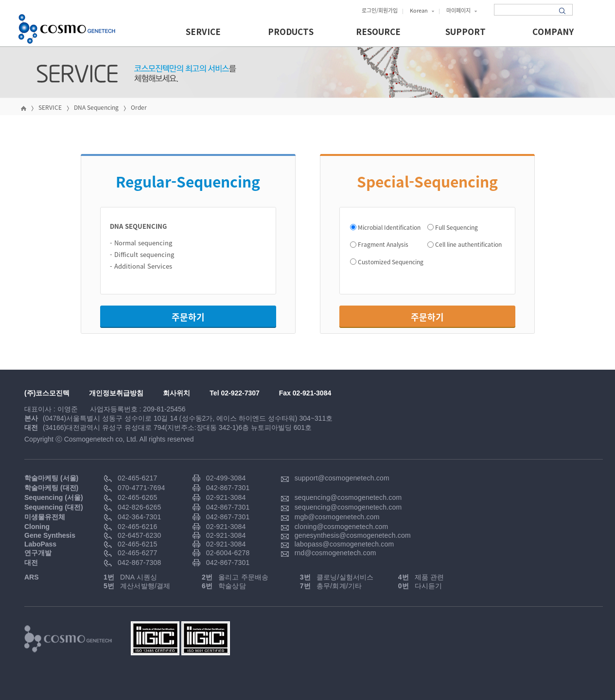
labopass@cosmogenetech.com (344, 544)
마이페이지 (462, 10)
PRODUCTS (291, 32)
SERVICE (203, 32)
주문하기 (188, 317)
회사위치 (176, 393)
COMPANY (553, 32)
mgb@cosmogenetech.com (337, 517)
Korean (422, 10)
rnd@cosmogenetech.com (335, 553)
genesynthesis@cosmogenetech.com (353, 535)
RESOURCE (378, 32)
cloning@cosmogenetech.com (342, 527)
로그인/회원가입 (380, 10)
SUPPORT (466, 32)
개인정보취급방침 (116, 393)
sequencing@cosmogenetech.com (348, 497)
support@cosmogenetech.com (342, 478)
